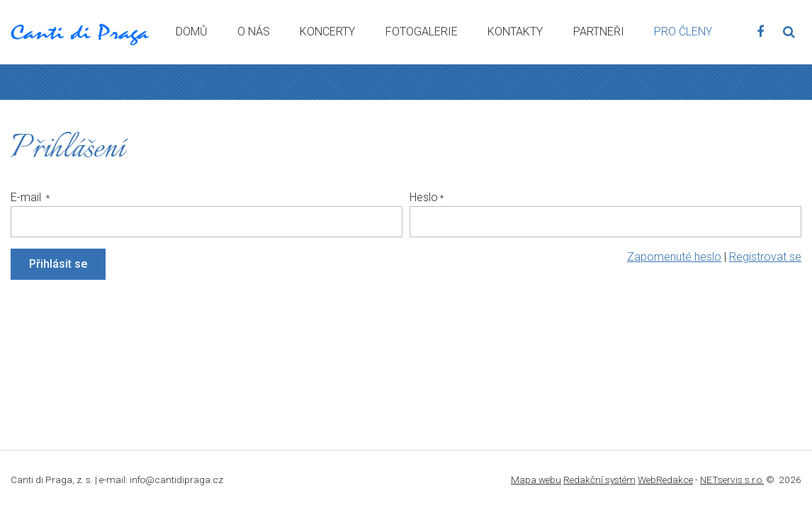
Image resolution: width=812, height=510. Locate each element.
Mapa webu (536, 480)
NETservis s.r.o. (732, 480)
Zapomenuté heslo (674, 257)
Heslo (424, 197)
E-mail (27, 197)
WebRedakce (665, 480)
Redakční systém (599, 480)
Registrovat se (765, 257)
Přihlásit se (58, 264)
